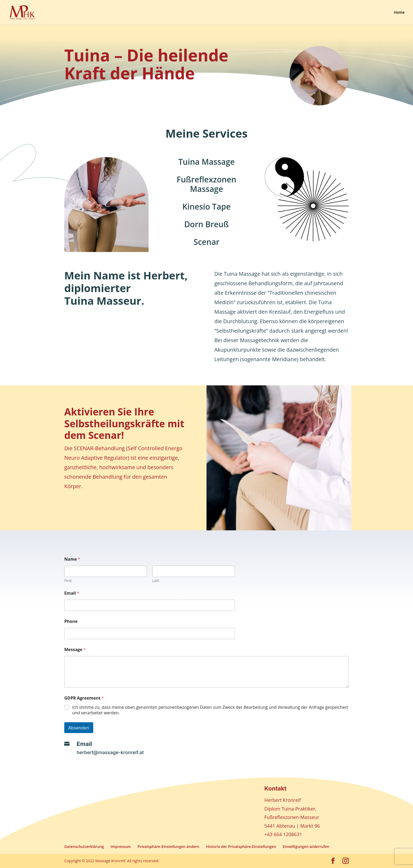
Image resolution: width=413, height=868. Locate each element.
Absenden (79, 728)
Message (75, 650)
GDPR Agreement (84, 698)
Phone (71, 621)
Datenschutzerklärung (84, 847)
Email (72, 593)
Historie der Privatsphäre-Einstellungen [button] (241, 847)
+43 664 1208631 (283, 834)
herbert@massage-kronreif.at (110, 752)
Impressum (121, 847)
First (68, 581)
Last (156, 581)
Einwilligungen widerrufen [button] (306, 847)
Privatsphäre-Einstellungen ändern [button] (168, 847)
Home (399, 13)
